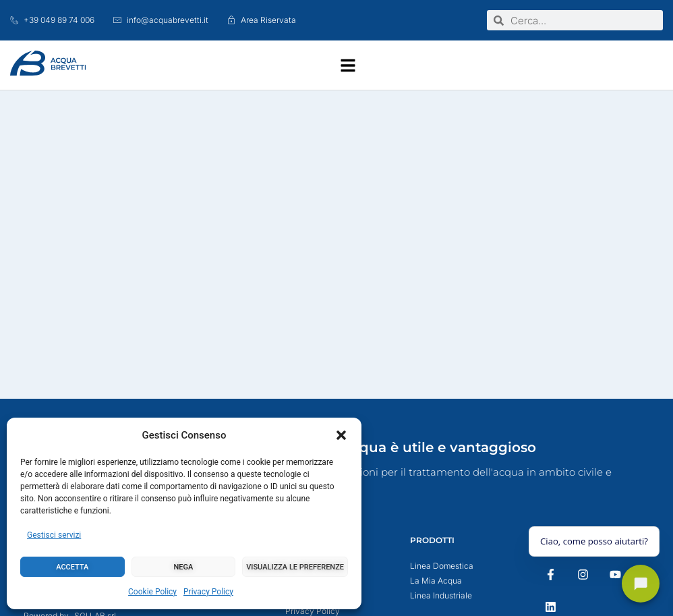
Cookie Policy (152, 592)
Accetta (72, 567)
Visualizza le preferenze (295, 567)
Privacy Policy (208, 592)
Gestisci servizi (54, 535)
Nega (184, 567)
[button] (341, 435)
